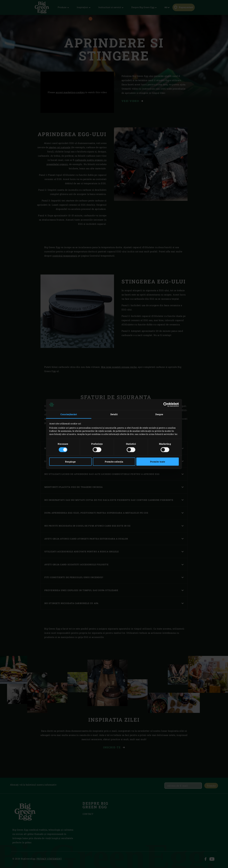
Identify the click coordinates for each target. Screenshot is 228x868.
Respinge (70, 462)
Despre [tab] (159, 414)
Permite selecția (114, 462)
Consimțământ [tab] (69, 414)
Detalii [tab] (114, 414)
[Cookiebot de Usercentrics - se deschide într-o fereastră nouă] (166, 405)
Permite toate (158, 462)
